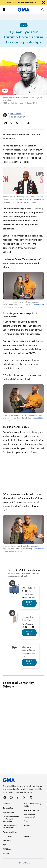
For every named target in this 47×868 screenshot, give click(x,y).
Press (26, 821)
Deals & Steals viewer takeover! (21, 3)
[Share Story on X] (11, 123)
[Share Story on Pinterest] (17, 123)
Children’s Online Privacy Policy (10, 826)
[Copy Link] (29, 123)
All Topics (7, 853)
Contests (7, 804)
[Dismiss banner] (43, 3)
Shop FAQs (7, 836)
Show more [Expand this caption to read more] (39, 199)
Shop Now (29, 603)
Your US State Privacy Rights (32, 805)
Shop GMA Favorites (22, 570)
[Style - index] (24, 25)
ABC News (7, 840)
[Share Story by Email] (23, 123)
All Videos (7, 849)
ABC (5, 845)
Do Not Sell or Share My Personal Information (11, 819)
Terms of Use (8, 808)
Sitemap (27, 836)
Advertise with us (10, 832)
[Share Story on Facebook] (6, 123)
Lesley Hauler (16, 113)
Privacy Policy (9, 812)
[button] (4, 10)
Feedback (28, 825)
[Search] (43, 10)
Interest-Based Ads (32, 810)
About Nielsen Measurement (29, 816)
